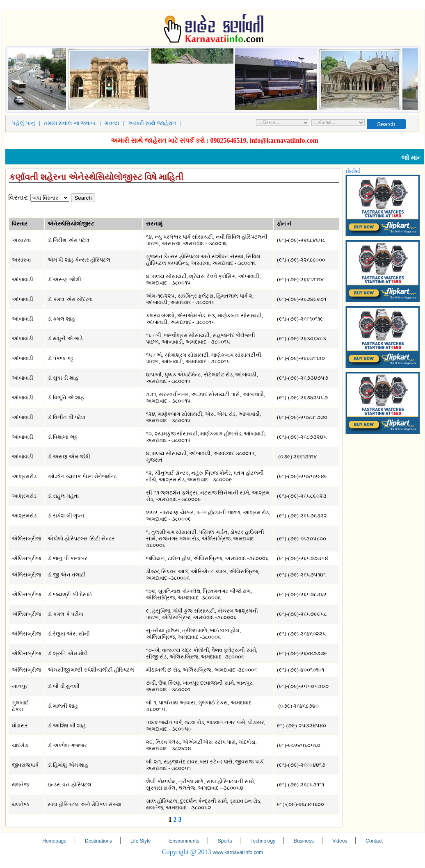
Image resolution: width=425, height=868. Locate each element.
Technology (263, 841)
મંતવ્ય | (116, 123)
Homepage (54, 841)
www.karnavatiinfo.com (238, 852)
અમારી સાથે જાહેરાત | (156, 123)
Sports (225, 841)
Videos (340, 841)
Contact (374, 841)
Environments (184, 841)
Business (304, 841)
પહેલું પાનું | (27, 123)
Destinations (98, 841)
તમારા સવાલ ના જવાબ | (74, 123)
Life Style (141, 841)
